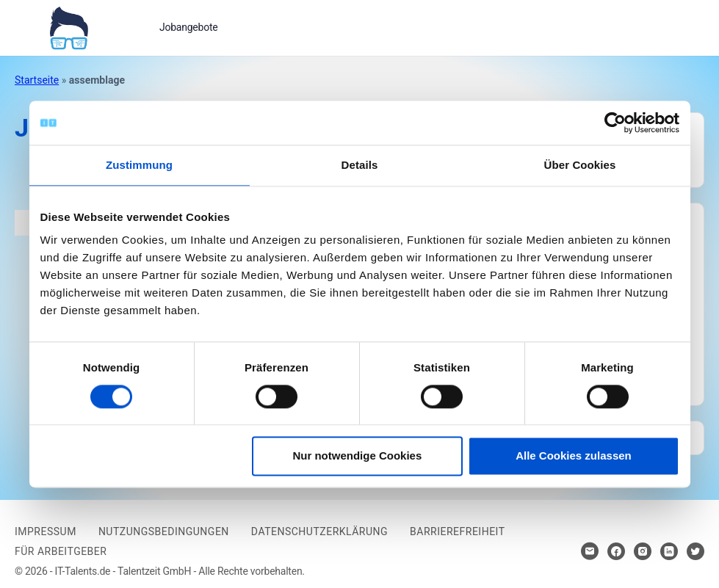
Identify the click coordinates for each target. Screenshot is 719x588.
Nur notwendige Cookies (357, 456)
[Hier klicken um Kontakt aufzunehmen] (590, 551)
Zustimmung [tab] (139, 165)
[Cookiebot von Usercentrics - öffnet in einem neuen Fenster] (615, 123)
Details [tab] (360, 165)
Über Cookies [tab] (580, 165)
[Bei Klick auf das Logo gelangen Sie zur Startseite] (69, 26)
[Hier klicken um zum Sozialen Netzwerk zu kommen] (616, 551)
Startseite (37, 80)
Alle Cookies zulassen (574, 456)
